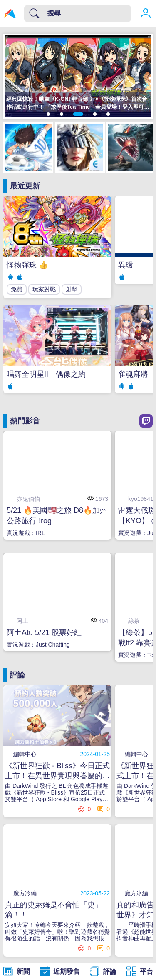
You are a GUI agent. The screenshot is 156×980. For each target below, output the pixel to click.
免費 (17, 289)
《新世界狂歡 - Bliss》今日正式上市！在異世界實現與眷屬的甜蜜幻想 (57, 771)
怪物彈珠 (27, 265)
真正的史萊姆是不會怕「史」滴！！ (54, 910)
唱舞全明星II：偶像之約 (46, 374)
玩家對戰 (44, 289)
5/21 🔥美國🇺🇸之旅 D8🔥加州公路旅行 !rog (57, 516)
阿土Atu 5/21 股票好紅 (44, 632)
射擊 (72, 289)
